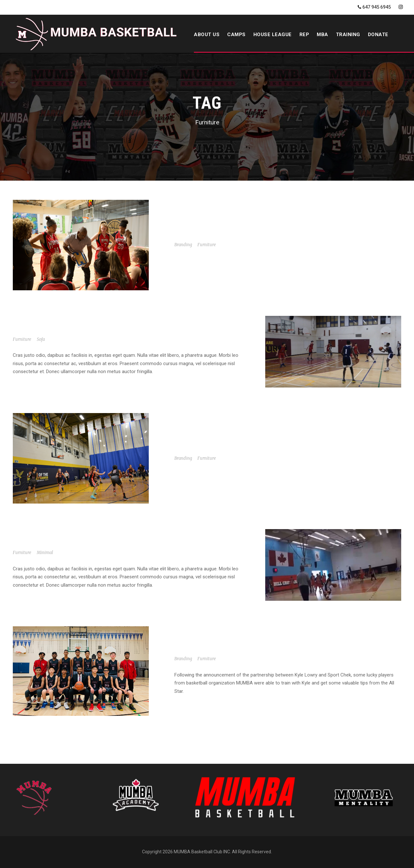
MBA (322, 35)
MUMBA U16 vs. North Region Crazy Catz (71, 330)
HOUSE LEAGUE (273, 35)
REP (304, 35)
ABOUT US (207, 35)
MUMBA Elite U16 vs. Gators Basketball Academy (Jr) (252, 236)
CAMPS (236, 35)
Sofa (41, 339)
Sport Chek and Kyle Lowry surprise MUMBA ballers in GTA (260, 650)
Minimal (45, 553)
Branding (183, 245)
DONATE (378, 35)
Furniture (207, 245)
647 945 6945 (377, 7)
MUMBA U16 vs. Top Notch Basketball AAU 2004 (242, 449)
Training (348, 35)
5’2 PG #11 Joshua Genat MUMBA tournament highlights (93, 544)
